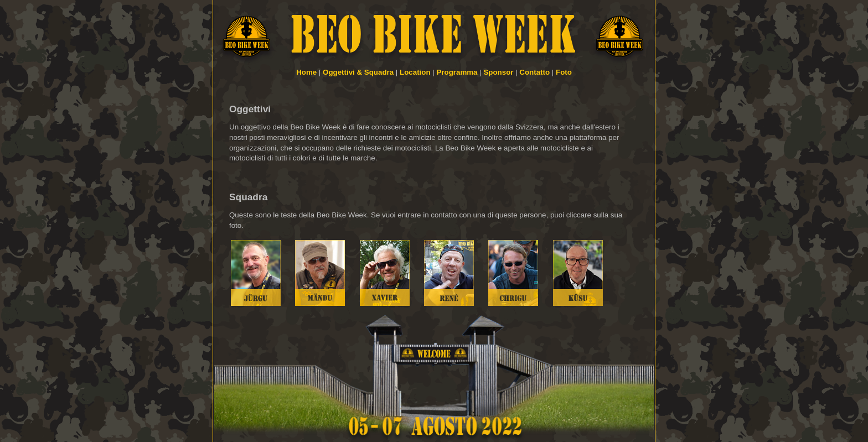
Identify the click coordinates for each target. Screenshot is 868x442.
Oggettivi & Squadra (358, 72)
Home (306, 72)
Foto (564, 72)
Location (415, 72)
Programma (457, 72)
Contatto (534, 72)
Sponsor (498, 72)
